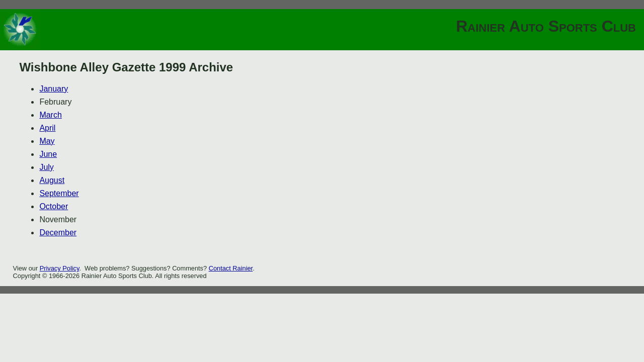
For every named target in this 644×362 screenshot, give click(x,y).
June (48, 154)
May (47, 141)
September (59, 193)
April (47, 128)
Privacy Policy (60, 268)
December (58, 233)
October (54, 206)
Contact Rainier (231, 268)
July (46, 167)
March (50, 115)
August (52, 180)
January (54, 89)
